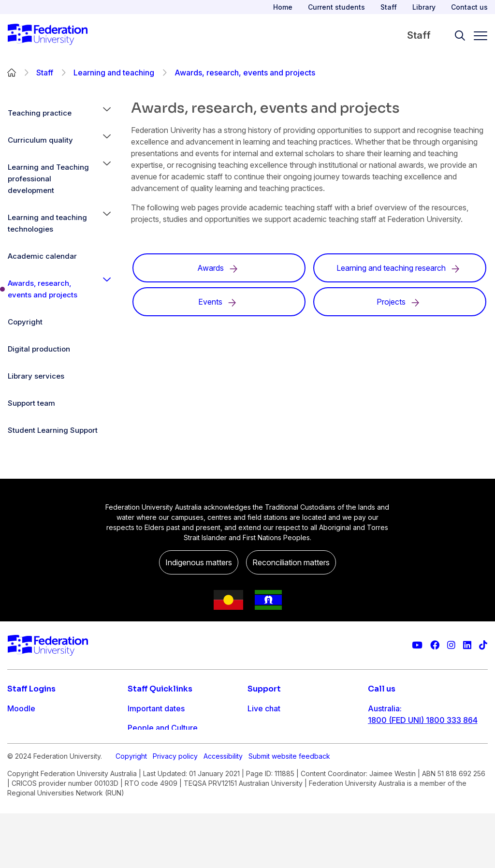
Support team (31, 403)
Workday (24, 766)
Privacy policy (175, 818)
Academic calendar (42, 256)
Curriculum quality (40, 140)
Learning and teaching (114, 73)
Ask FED (263, 747)
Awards (219, 268)
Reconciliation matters (291, 562)
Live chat (264, 708)
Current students (336, 7)
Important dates (156, 708)
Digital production (39, 349)
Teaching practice (40, 113)
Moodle (21, 708)
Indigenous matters (199, 562)
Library (424, 7)
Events (219, 302)
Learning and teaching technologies (47, 223)
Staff (389, 7)
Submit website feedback (289, 818)
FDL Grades (29, 747)
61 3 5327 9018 (396, 751)
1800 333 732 (394, 782)
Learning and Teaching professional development (48, 179)
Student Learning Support (53, 430)
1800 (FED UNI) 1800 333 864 (423, 720)
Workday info (152, 786)
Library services (36, 376)
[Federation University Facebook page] (435, 645)
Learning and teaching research (400, 268)
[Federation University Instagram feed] (451, 645)
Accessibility (223, 818)
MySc (17, 786)
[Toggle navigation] (477, 36)
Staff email (27, 728)
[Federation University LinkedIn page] (467, 645)
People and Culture (163, 728)
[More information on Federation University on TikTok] (483, 645)
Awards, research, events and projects (43, 289)
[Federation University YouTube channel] (417, 645)
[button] (107, 113)
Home (283, 7)
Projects (400, 302)
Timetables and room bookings (184, 747)
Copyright (25, 322)
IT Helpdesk (150, 766)
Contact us (469, 7)
